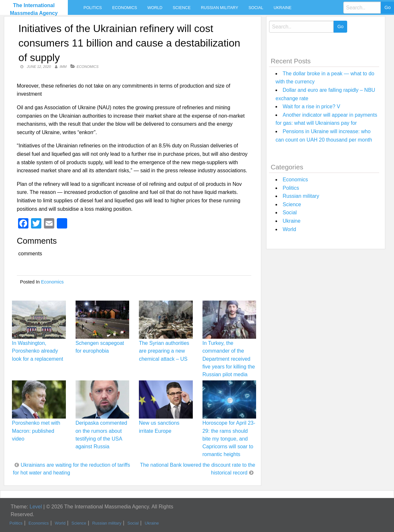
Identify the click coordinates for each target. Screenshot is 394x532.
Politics (93, 8)
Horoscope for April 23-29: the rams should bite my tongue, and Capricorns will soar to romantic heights (229, 439)
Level (36, 507)
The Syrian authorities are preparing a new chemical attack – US (164, 351)
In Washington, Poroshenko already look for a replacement (37, 351)
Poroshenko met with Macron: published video (36, 431)
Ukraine (282, 8)
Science (182, 8)
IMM (63, 67)
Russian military (219, 8)
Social (256, 8)
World (155, 8)
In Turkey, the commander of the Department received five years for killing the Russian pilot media (229, 359)
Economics (124, 8)
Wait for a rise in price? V (311, 106)
